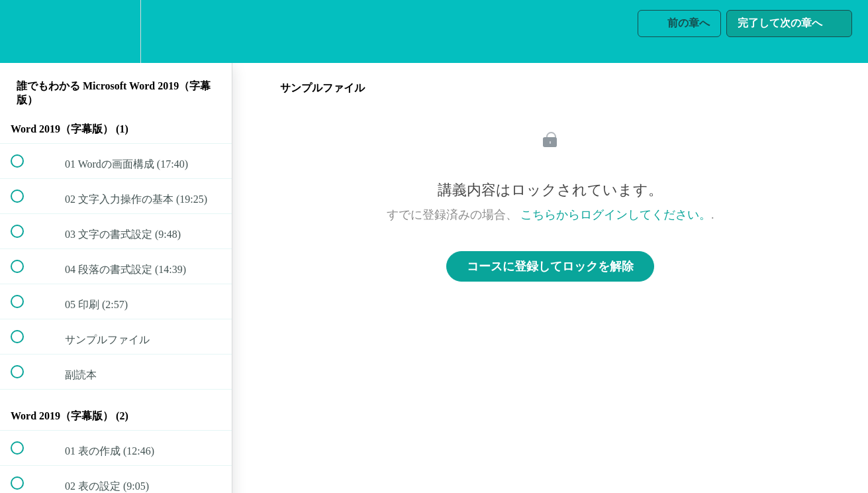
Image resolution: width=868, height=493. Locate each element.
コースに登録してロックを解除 (550, 266)
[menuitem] (116, 31)
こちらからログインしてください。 (616, 215)
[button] (24, 31)
